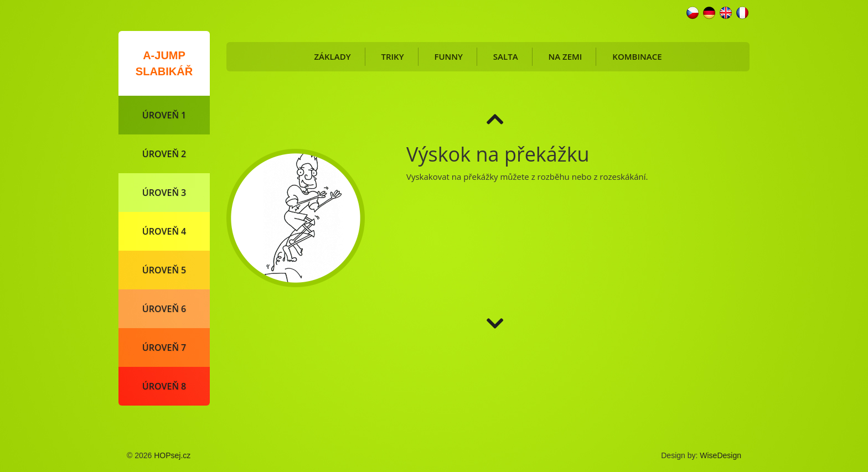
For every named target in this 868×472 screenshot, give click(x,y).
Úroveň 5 (164, 270)
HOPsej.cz (172, 455)
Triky (392, 56)
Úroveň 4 (164, 231)
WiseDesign (720, 455)
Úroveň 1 (164, 115)
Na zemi (565, 56)
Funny (448, 56)
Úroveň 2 (164, 154)
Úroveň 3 (164, 193)
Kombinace (637, 56)
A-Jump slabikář (164, 63)
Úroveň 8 (164, 386)
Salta (506, 56)
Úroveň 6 (164, 309)
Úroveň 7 (164, 347)
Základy (332, 56)
